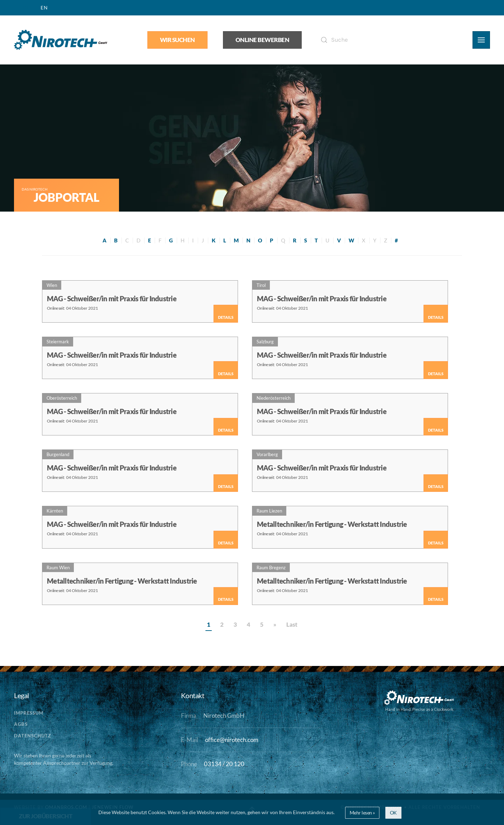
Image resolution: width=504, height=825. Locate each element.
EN (44, 8)
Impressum (29, 713)
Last (292, 625)
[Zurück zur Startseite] (61, 40)
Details (226, 317)
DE (26, 8)
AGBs (21, 724)
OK (393, 813)
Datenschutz (33, 736)
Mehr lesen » (362, 813)
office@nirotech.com (232, 740)
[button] (481, 40)
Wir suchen (177, 40)
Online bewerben (262, 40)
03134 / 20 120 (224, 764)
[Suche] (387, 40)
